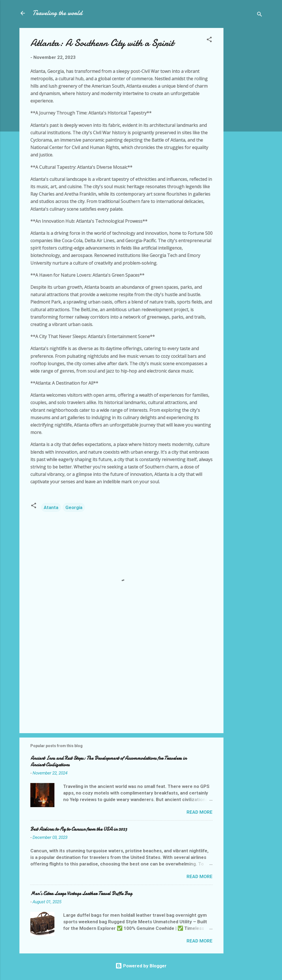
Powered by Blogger (141, 966)
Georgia (74, 507)
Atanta (51, 507)
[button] (209, 40)
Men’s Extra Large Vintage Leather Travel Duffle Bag (81, 894)
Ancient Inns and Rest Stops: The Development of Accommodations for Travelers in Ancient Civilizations (108, 762)
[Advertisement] (245, 110)
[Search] (260, 15)
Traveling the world (57, 13)
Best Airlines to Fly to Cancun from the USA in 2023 (79, 829)
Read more (200, 812)
